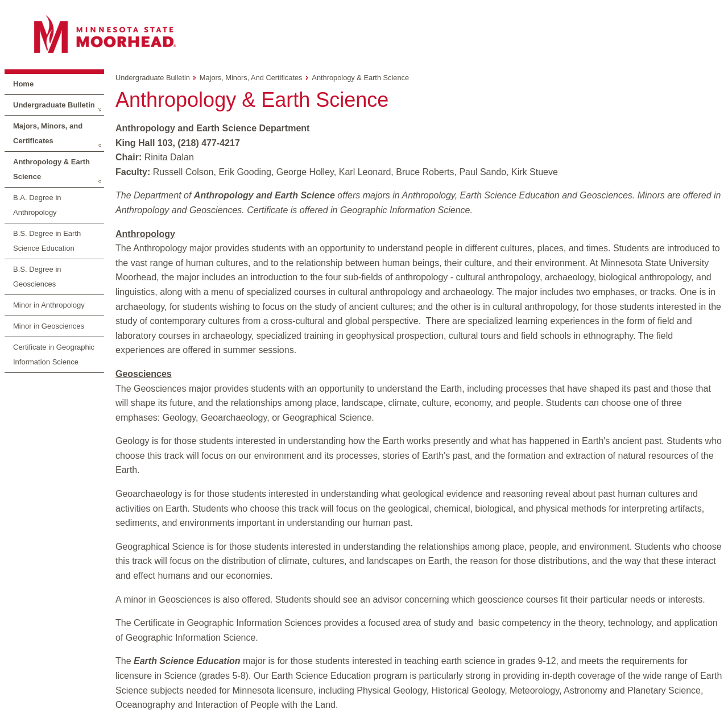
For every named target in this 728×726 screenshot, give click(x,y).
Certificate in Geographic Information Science (54, 354)
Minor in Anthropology (49, 305)
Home (23, 84)
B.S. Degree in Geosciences (37, 277)
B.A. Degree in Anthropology (37, 205)
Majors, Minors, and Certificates (48, 133)
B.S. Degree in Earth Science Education (47, 241)
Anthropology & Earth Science (51, 169)
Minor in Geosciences (49, 326)
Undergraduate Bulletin (54, 105)
